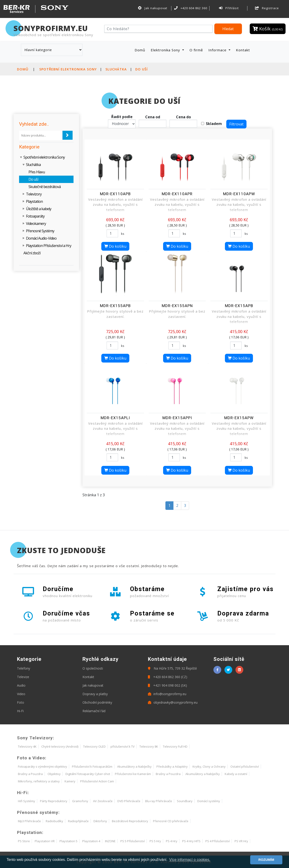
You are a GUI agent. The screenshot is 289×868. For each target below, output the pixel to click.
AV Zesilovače (103, 801)
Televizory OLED (94, 746)
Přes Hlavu (37, 172)
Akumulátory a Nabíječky (134, 766)
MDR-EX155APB (115, 306)
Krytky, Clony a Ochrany (209, 766)
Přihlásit (229, 8)
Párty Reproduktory (54, 801)
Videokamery (36, 224)
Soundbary (185, 801)
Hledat (228, 29)
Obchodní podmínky (97, 702)
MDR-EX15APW (239, 418)
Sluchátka (116, 69)
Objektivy (54, 774)
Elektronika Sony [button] (166, 50)
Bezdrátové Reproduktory (130, 821)
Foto (21, 702)
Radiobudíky (54, 821)
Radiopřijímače (78, 821)
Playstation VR (45, 841)
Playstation (34, 201)
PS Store (24, 841)
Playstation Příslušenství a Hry (49, 246)
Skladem (214, 124)
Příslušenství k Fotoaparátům (92, 766)
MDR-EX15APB (239, 306)
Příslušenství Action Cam (97, 781)
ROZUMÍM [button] (266, 860)
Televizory (34, 194)
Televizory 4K (27, 746)
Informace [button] (218, 50)
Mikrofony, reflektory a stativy (39, 781)
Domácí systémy (209, 801)
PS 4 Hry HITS (191, 841)
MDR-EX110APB (115, 194)
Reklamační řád (94, 711)
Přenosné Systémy (40, 231)
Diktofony (100, 821)
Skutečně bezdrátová (45, 187)
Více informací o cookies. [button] (190, 860)
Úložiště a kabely (39, 209)
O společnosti (93, 668)
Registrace (267, 8)
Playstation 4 (91, 841)
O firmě (196, 50)
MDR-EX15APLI (115, 418)
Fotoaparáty (35, 216)
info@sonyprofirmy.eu (167, 694)
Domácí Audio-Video (41, 238)
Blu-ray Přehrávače (159, 801)
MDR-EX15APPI (177, 418)
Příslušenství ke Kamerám (133, 774)
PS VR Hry (241, 841)
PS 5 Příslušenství (133, 841)
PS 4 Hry (172, 841)
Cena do (183, 117)
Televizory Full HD (175, 746)
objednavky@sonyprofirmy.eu (173, 702)
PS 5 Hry (155, 841)
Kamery (70, 781)
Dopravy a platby (95, 694)
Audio (21, 685)
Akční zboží (32, 253)
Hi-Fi (20, 711)
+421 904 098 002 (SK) (167, 685)
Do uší (142, 69)
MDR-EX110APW (239, 194)
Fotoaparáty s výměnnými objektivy (42, 766)
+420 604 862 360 (191, 8)
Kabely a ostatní (236, 774)
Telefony (24, 668)
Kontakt (243, 50)
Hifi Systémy (27, 801)
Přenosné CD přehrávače (171, 821)
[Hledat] (158, 29)
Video (21, 694)
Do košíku (115, 246)
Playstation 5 (68, 841)
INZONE (110, 841)
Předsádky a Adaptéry (172, 766)
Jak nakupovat (153, 8)
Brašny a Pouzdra (30, 774)
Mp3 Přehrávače (29, 821)
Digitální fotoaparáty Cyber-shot (88, 774)
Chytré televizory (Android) (60, 746)
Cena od (153, 117)
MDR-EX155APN (177, 306)
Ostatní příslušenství (245, 766)
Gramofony (80, 801)
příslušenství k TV (123, 746)
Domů (141, 50)
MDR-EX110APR (177, 194)
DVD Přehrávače (129, 801)
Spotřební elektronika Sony (68, 69)
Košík (268, 29)
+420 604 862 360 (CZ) (168, 677)
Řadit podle (122, 117)
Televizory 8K (149, 746)
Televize (23, 677)
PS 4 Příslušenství (218, 841)
